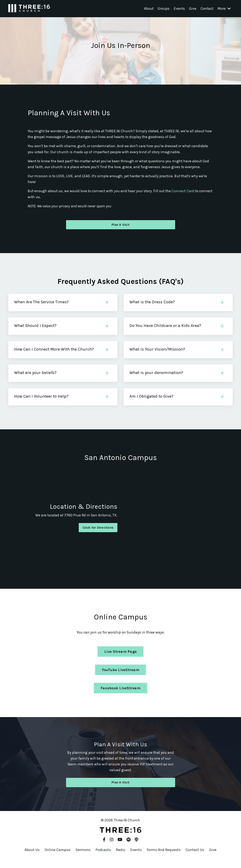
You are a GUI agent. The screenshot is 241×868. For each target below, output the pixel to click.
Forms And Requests (164, 858)
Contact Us (195, 858)
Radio (121, 858)
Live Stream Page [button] (120, 659)
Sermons (83, 858)
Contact (206, 8)
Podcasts (103, 858)
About (147, 8)
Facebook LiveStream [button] (120, 695)
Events (178, 8)
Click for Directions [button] (98, 535)
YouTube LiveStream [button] (120, 677)
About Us (32, 858)
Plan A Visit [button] (120, 226)
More (224, 8)
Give (192, 8)
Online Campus (58, 858)
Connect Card (186, 192)
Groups (162, 8)
